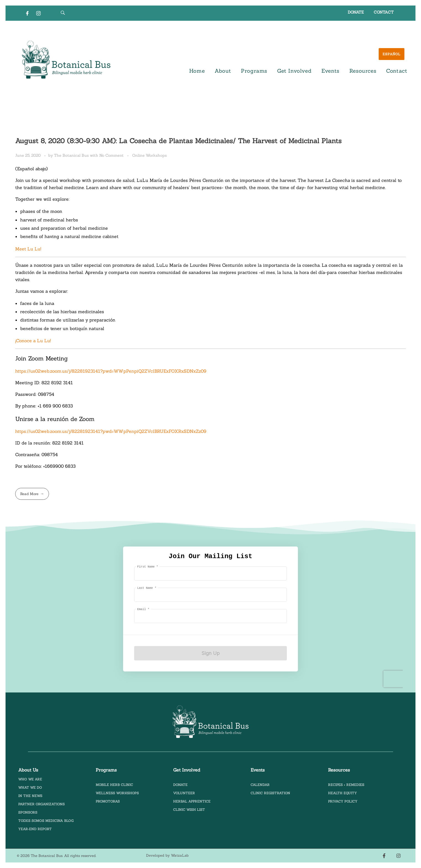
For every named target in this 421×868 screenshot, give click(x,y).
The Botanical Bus (72, 155)
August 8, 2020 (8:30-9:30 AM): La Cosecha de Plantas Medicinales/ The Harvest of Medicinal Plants (178, 141)
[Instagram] (38, 13)
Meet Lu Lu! (29, 249)
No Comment (111, 155)
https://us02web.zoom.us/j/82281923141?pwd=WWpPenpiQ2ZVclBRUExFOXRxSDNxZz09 (111, 371)
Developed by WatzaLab (167, 855)
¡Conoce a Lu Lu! (33, 341)
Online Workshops (150, 155)
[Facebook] (27, 13)
